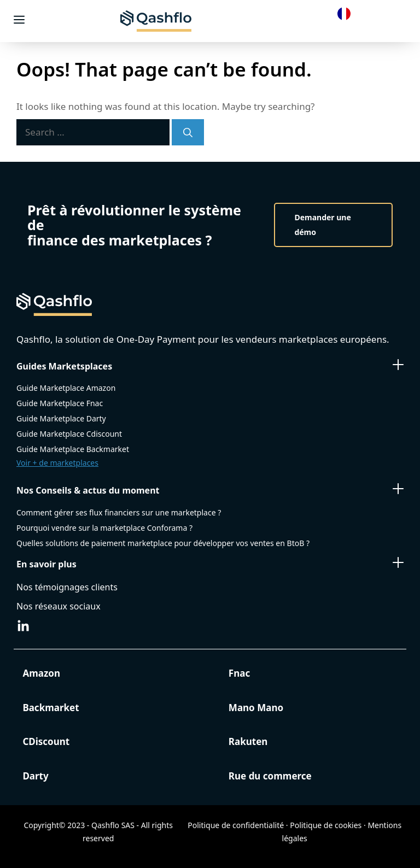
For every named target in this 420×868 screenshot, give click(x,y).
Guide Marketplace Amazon (66, 388)
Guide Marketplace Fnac (60, 403)
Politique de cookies (326, 825)
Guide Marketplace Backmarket (73, 449)
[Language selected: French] (347, 13)
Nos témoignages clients (67, 587)
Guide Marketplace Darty (61, 418)
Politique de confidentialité (236, 825)
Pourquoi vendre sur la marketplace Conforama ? (104, 528)
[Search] (188, 132)
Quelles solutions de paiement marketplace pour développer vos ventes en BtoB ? (163, 543)
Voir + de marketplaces (57, 463)
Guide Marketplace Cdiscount (69, 434)
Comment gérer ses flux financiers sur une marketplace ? (119, 512)
